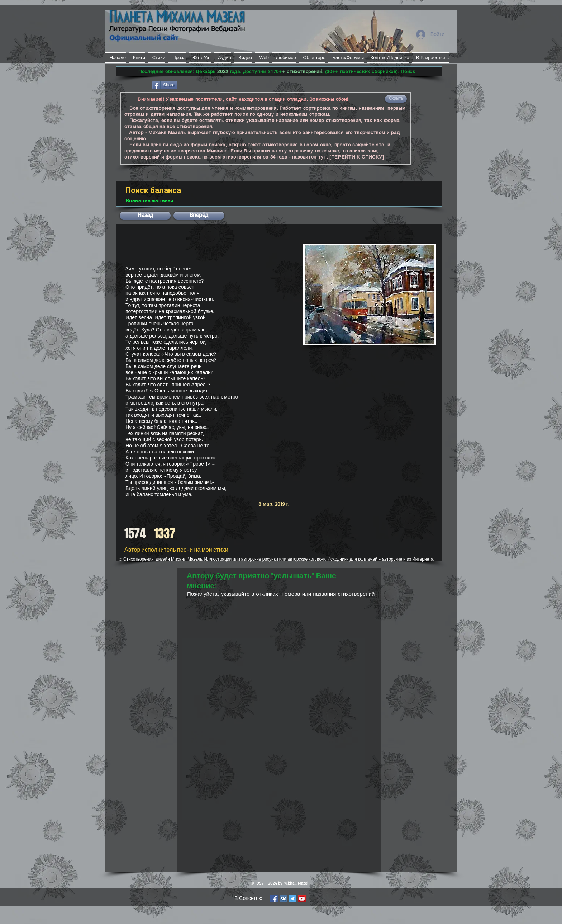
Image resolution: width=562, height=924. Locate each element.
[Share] (165, 85)
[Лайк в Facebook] (134, 84)
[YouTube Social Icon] (302, 899)
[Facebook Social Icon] (274, 899)
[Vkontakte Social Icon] (283, 899)
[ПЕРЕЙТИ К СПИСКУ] (357, 157)
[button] (396, 99)
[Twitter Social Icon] (293, 899)
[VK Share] (200, 84)
